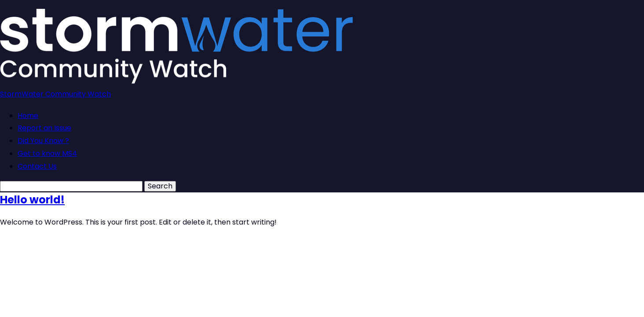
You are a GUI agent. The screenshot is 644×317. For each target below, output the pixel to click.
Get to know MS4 (47, 153)
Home (28, 116)
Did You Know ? (43, 141)
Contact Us (37, 166)
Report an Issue (44, 128)
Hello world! (32, 200)
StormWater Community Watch (55, 94)
